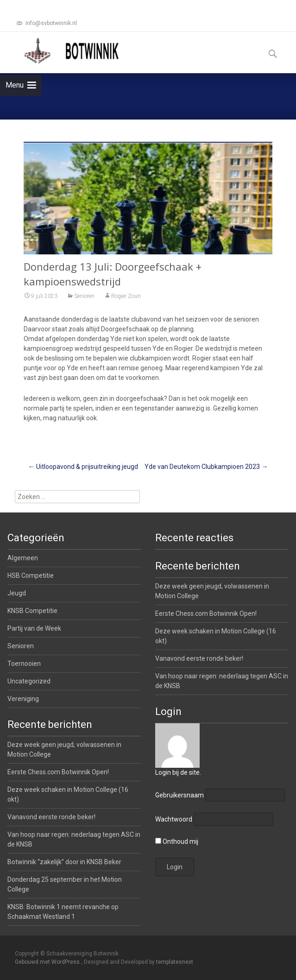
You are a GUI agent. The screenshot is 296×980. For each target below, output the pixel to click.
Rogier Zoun (126, 296)
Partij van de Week (34, 628)
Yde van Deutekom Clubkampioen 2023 (206, 467)
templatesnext (175, 962)
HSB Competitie (31, 575)
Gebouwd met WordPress (48, 962)
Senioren (84, 296)
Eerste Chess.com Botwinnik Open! (206, 613)
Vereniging (23, 699)
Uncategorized (29, 681)
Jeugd (17, 593)
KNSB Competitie (32, 611)
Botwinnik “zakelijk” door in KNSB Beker (64, 862)
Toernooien (24, 664)
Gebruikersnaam (179, 795)
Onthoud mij (177, 841)
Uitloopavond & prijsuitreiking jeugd (83, 467)
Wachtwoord (174, 819)
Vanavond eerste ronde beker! (199, 658)
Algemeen (23, 558)
